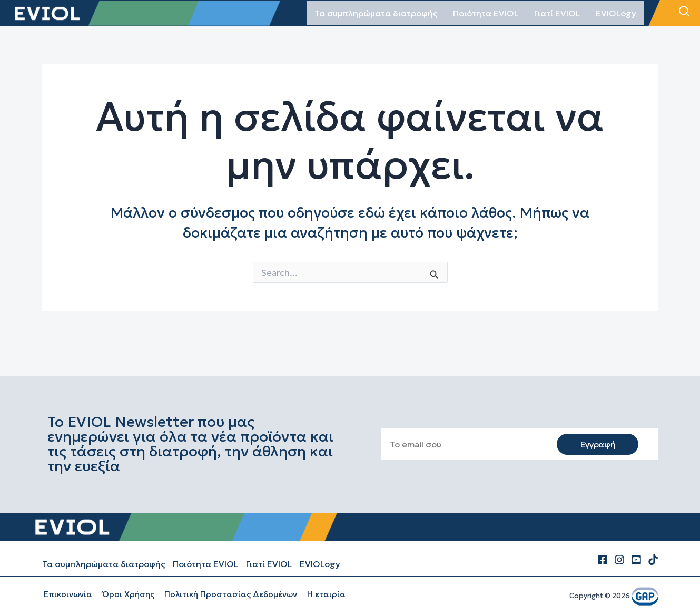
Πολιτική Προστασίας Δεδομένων (225, 594)
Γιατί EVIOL (557, 13)
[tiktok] (653, 560)
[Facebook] (603, 560)
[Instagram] (619, 560)
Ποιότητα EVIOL (486, 13)
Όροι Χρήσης (125, 594)
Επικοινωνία (66, 594)
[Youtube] (636, 560)
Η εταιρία (318, 594)
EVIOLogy (616, 13)
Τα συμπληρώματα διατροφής (376, 13)
